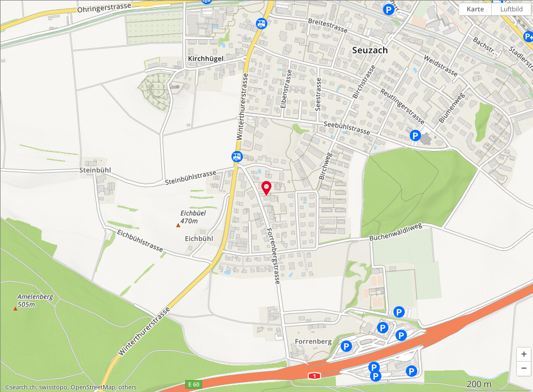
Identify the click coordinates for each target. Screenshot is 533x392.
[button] (524, 355)
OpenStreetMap (93, 387)
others (127, 387)
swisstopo (53, 387)
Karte (475, 9)
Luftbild (512, 9)
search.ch (23, 387)
